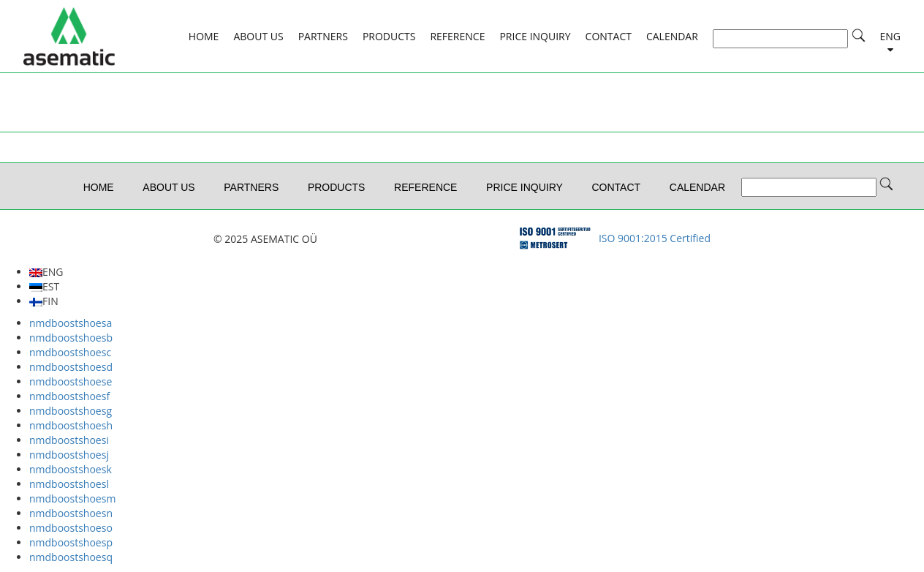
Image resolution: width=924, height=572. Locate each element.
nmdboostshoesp (71, 542)
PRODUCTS (389, 36)
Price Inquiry (535, 36)
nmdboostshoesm (72, 498)
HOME (204, 36)
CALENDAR (672, 36)
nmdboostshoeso (71, 528)
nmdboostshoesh (71, 425)
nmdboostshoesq (71, 557)
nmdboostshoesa (71, 323)
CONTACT (609, 36)
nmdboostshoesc (70, 352)
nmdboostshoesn (71, 513)
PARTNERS (323, 36)
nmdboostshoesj (69, 455)
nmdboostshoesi (69, 440)
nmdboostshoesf (69, 396)
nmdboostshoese (71, 381)
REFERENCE (457, 36)
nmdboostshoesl (69, 484)
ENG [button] (891, 36)
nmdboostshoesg (71, 411)
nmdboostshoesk (71, 469)
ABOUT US (258, 36)
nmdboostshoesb (71, 338)
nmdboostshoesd (71, 367)
